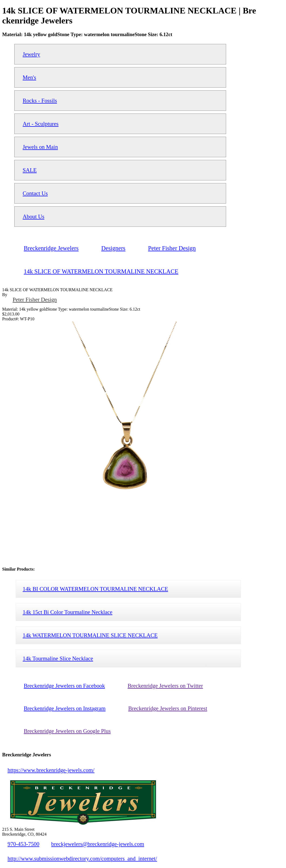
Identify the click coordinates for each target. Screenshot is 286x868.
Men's (29, 77)
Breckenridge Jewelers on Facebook (64, 686)
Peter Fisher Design (35, 299)
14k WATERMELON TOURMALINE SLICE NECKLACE (90, 635)
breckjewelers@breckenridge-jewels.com (98, 844)
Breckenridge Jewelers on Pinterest (168, 708)
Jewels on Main (40, 147)
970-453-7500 (23, 844)
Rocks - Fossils (40, 100)
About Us (33, 216)
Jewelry (31, 54)
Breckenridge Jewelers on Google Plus (67, 731)
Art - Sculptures (41, 124)
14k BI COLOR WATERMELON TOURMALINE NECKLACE (95, 589)
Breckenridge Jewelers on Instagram (65, 708)
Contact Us (35, 193)
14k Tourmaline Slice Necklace (58, 658)
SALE (30, 170)
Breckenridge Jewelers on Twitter (165, 686)
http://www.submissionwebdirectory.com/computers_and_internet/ (82, 858)
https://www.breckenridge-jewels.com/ (51, 770)
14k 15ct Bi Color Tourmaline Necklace (68, 612)
